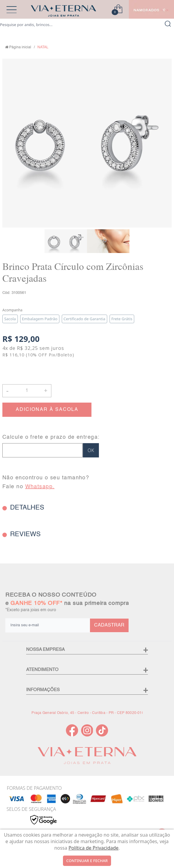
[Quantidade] (27, 391)
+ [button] (46, 390)
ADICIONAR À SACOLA (47, 410)
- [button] (7, 391)
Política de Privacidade (94, 848)
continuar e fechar (87, 861)
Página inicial (20, 47)
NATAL (43, 47)
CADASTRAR (109, 625)
